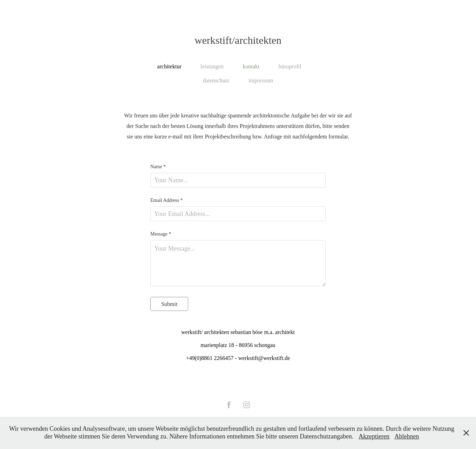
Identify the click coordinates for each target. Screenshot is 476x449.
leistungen (212, 66)
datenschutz (216, 80)
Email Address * (167, 200)
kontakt (251, 66)
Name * (158, 167)
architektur (169, 66)
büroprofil (290, 66)
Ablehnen (407, 436)
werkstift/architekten (238, 40)
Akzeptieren (374, 436)
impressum (261, 80)
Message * (161, 234)
